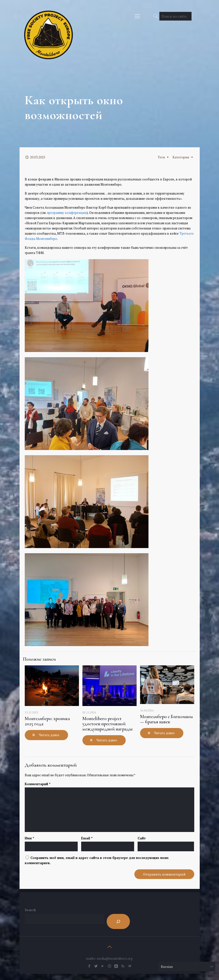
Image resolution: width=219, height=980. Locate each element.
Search (30, 910)
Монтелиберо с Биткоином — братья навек (167, 719)
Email (87, 838)
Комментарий (38, 784)
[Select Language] (187, 967)
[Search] (118, 921)
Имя (29, 838)
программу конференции (67, 213)
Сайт (142, 838)
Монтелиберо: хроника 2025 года (47, 721)
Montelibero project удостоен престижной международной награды (107, 724)
